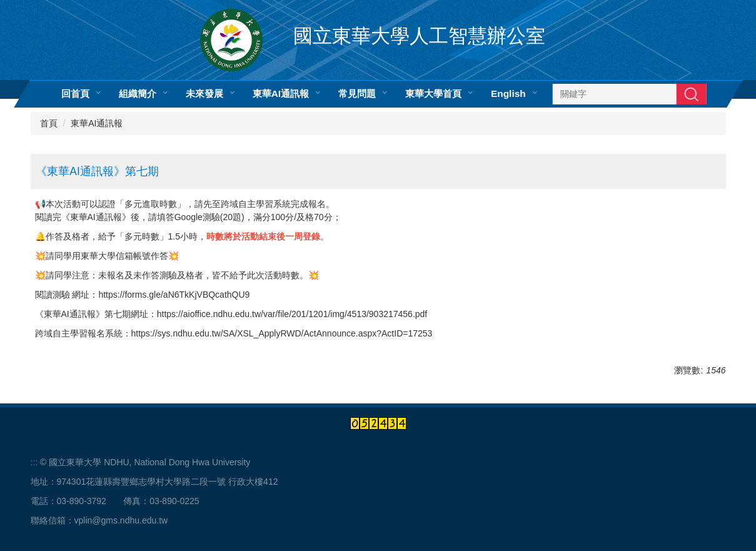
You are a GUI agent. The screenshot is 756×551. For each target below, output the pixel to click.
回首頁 (75, 94)
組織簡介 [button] (137, 94)
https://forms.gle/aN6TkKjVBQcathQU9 (174, 295)
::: (34, 462)
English (508, 94)
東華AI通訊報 (280, 94)
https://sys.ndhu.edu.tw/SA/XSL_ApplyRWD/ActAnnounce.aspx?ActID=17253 (282, 333)
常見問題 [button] (357, 94)
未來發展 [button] (204, 94)
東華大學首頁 (433, 94)
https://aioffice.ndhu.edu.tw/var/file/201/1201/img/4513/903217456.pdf (292, 314)
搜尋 (692, 94)
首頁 (49, 123)
